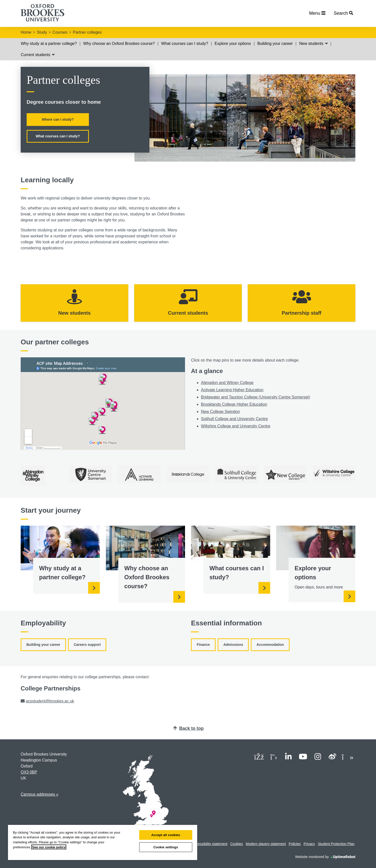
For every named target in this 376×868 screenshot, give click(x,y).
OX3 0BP (29, 772)
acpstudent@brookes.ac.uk (50, 701)
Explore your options (233, 44)
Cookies (237, 844)
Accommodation (270, 645)
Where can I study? (58, 119)
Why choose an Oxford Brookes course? (119, 44)
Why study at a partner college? (49, 44)
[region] (103, 842)
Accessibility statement (210, 844)
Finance (203, 645)
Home (26, 32)
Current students (38, 55)
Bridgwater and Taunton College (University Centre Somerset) (255, 397)
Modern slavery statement (266, 844)
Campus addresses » (39, 794)
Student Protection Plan (336, 844)
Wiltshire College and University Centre (236, 426)
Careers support (87, 645)
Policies (295, 844)
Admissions (233, 645)
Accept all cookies (166, 835)
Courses (60, 32)
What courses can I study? (185, 44)
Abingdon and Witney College (227, 383)
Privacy (309, 844)
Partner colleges (87, 32)
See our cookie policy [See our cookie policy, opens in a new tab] (49, 847)
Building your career (275, 44)
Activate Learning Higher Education (232, 390)
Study (42, 32)
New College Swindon (220, 412)
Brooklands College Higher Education (234, 404)
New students (313, 44)
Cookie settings (166, 847)
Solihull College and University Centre (234, 419)
